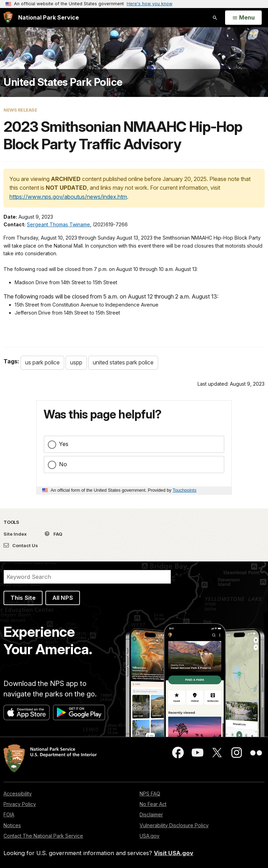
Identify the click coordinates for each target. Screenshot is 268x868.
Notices (12, 825)
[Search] (87, 577)
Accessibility (18, 794)
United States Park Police (63, 82)
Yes (64, 444)
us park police (42, 362)
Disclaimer (151, 814)
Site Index (15, 534)
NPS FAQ (150, 794)
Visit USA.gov (174, 853)
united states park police (123, 362)
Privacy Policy (20, 804)
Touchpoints (185, 490)
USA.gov (150, 836)
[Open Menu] (243, 18)
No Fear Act (153, 804)
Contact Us (21, 545)
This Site (23, 598)
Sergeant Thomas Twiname (58, 224)
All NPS (63, 598)
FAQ (54, 534)
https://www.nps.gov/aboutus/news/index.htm (68, 197)
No (63, 464)
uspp (76, 362)
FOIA (9, 814)
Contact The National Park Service (43, 836)
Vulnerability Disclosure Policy (174, 825)
